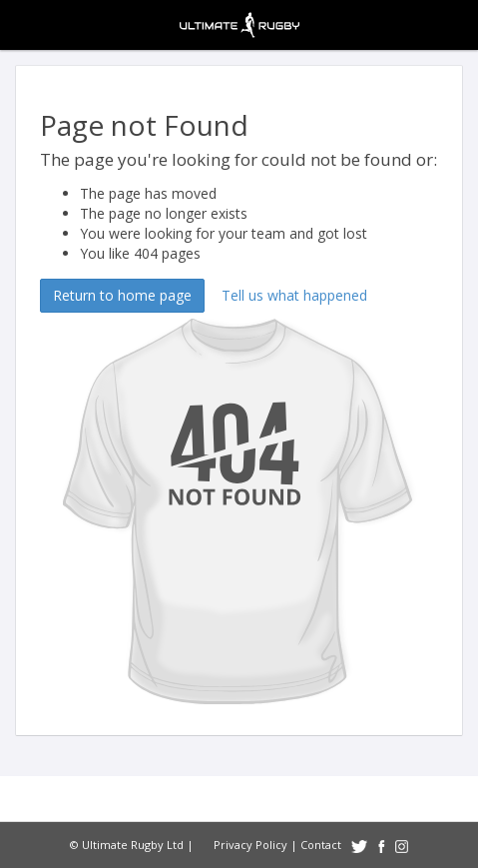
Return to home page (122, 295)
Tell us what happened (294, 295)
